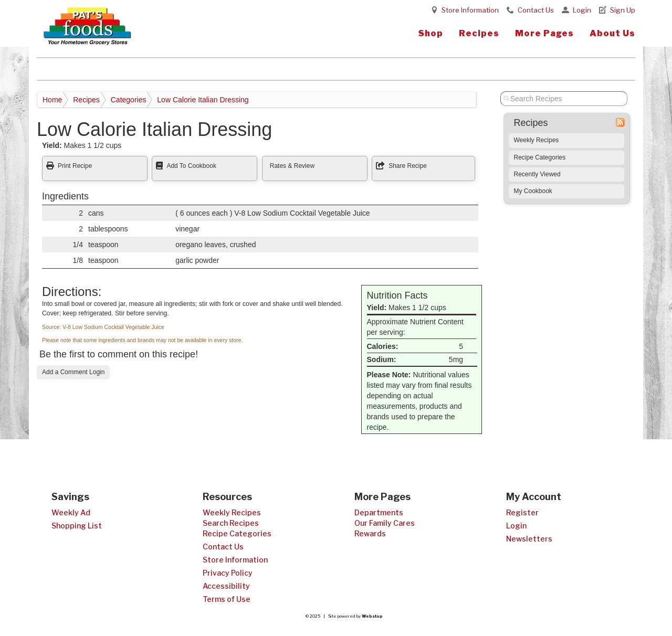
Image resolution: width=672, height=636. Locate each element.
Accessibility (226, 586)
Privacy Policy (228, 573)
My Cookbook (533, 191)
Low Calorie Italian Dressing (203, 100)
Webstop (372, 616)
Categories (129, 100)
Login (582, 10)
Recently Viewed (537, 174)
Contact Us (536, 10)
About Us (612, 33)
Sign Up (623, 10)
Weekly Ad (71, 512)
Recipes (479, 33)
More (544, 33)
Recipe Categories (540, 157)
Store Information (470, 10)
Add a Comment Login (73, 372)
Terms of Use (227, 599)
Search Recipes (231, 523)
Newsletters (529, 539)
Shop (431, 33)
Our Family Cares (385, 523)
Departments (379, 512)
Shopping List (77, 526)
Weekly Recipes (537, 140)
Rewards (370, 533)
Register (522, 512)
